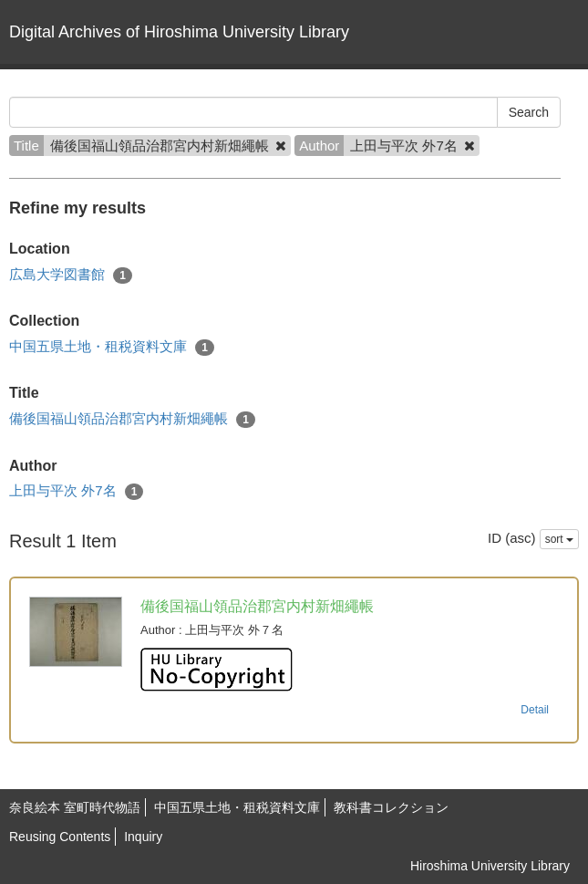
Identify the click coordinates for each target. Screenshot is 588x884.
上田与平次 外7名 (76, 491)
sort (559, 539)
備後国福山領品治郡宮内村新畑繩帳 (132, 419)
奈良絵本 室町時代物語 (75, 807)
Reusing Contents (60, 837)
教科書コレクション (391, 807)
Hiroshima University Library (490, 866)
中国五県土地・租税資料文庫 (112, 347)
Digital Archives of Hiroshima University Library (179, 32)
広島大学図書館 (71, 275)
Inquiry (143, 837)
